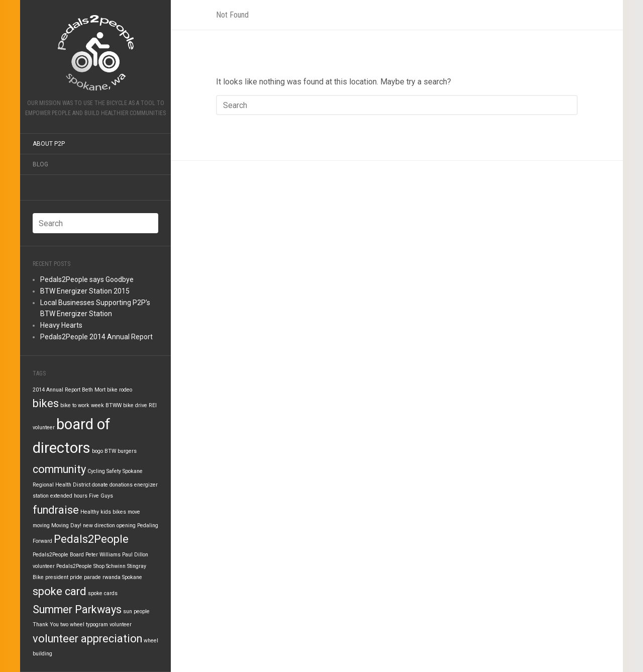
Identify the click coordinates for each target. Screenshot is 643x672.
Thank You (46, 625)
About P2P (49, 144)
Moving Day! (66, 525)
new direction (99, 525)
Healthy (90, 512)
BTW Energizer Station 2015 (85, 291)
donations (121, 485)
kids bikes (113, 512)
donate (100, 485)
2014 (39, 390)
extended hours (69, 496)
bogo (97, 451)
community (59, 469)
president (57, 577)
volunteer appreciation (87, 639)
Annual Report (63, 390)
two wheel (72, 625)
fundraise (56, 510)
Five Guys (101, 496)
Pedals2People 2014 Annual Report (96, 337)
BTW (110, 451)
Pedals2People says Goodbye (87, 279)
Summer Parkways (77, 609)
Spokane (132, 577)
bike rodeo (120, 390)
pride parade (85, 577)
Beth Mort (94, 390)
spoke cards (103, 593)
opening (126, 525)
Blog (40, 164)
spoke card (60, 591)
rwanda (112, 577)
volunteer (121, 625)
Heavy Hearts (61, 325)
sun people (136, 611)
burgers (127, 451)
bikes (46, 403)
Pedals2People (91, 539)
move (134, 512)
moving (41, 525)
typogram (97, 625)
